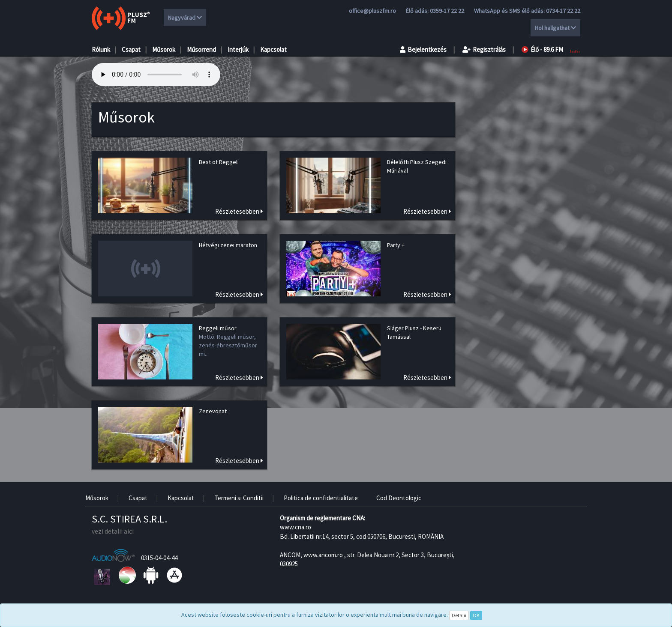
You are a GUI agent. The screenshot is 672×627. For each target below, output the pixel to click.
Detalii (459, 615)
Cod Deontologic (399, 498)
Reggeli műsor (218, 328)
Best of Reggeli (219, 162)
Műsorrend (201, 49)
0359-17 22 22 (447, 11)
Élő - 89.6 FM (542, 49)
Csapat (131, 49)
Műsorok (164, 49)
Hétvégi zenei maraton (228, 245)
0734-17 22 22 (563, 11)
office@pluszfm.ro (372, 11)
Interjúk (238, 49)
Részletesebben (239, 211)
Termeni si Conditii (239, 498)
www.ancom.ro (323, 555)
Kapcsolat (273, 49)
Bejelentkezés (423, 49)
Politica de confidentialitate (321, 498)
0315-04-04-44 (159, 558)
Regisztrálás (484, 49)
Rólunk (101, 49)
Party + (396, 245)
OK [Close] (476, 615)
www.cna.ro (295, 527)
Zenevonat (213, 411)
